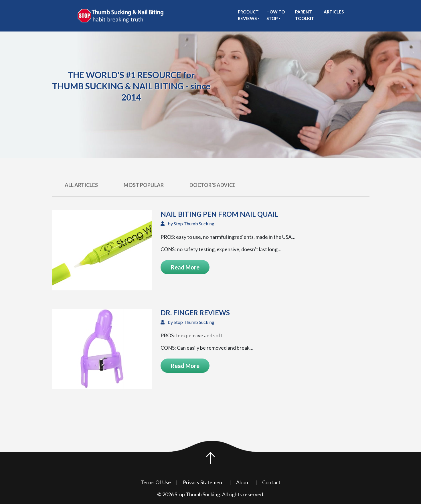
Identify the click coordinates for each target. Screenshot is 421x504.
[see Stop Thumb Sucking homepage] (120, 15)
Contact (271, 482)
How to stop (276, 15)
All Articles (81, 185)
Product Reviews (248, 15)
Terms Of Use (156, 482)
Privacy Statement (203, 482)
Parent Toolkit (305, 15)
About (243, 482)
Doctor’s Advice (213, 185)
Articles (334, 12)
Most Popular (144, 185)
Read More (185, 267)
